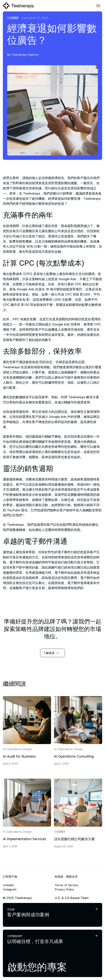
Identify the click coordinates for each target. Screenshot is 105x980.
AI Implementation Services (25, 839)
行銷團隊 (13, 18)
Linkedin (8, 885)
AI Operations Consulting (74, 756)
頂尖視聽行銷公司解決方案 (74, 839)
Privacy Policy (64, 889)
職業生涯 (72, 877)
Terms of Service (66, 885)
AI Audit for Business (19, 756)
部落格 (59, 877)
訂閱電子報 (10, 877)
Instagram (10, 889)
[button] (98, 6)
